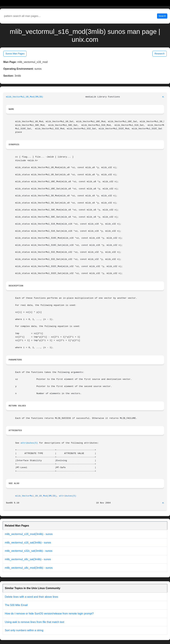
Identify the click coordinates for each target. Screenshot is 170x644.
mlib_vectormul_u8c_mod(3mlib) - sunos (29, 568)
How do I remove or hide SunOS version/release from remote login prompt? (49, 614)
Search (162, 16)
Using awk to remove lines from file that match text (34, 622)
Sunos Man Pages (15, 54)
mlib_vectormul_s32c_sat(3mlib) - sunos (29, 551)
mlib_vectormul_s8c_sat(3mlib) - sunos (28, 559)
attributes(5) (29, 443)
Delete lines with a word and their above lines (31, 597)
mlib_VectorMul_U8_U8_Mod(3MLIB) (36, 496)
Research (160, 54)
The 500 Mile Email (16, 605)
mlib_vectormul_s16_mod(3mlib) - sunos (29, 534)
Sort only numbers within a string (24, 630)
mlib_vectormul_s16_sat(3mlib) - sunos (28, 543)
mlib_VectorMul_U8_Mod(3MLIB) (24, 97)
